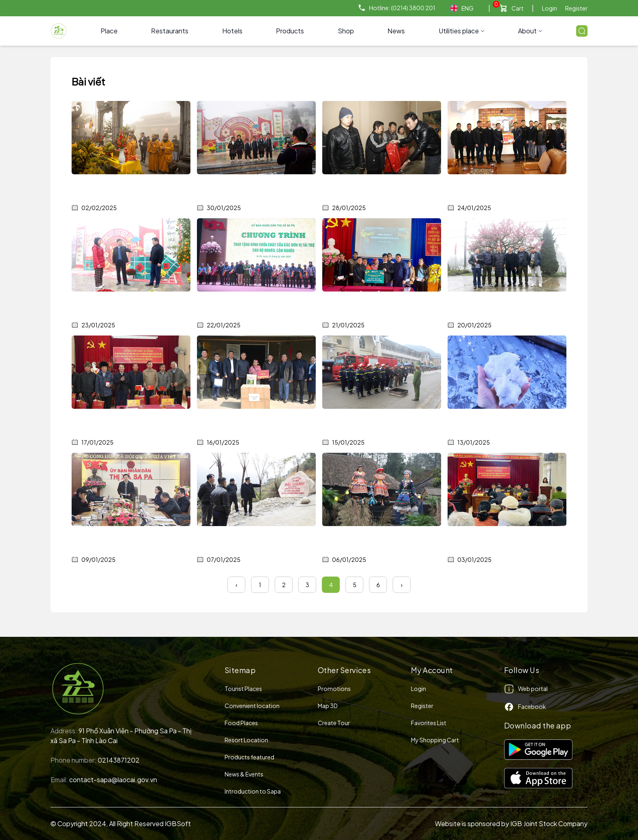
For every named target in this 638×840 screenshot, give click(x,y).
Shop (346, 31)
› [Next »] (402, 585)
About (530, 31)
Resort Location (246, 740)
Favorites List (429, 723)
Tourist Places (243, 689)
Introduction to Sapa (253, 791)
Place (109, 31)
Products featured (249, 757)
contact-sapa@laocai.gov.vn (113, 780)
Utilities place (462, 31)
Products (290, 31)
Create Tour (334, 723)
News (396, 31)
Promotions (334, 689)
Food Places (241, 723)
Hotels (232, 31)
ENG (462, 8)
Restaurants (170, 31)
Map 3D (328, 706)
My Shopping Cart (435, 740)
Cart (518, 8)
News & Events (244, 774)
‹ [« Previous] (236, 585)
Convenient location (252, 706)
